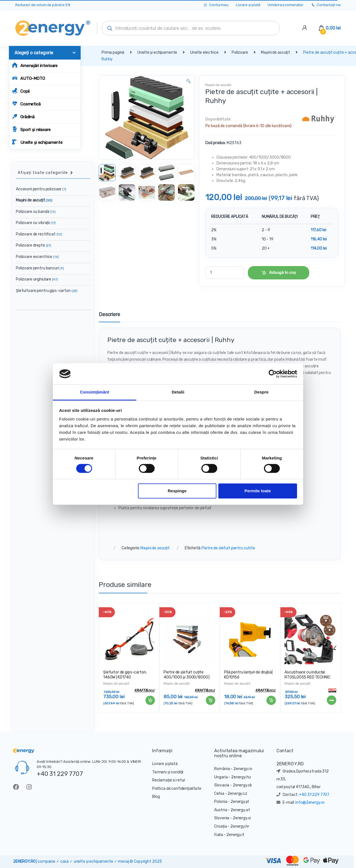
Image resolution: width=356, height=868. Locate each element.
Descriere (109, 315)
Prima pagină (113, 52)
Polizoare (240, 52)
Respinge (177, 491)
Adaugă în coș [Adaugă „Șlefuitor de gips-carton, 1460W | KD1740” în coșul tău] (150, 700)
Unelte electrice (204, 52)
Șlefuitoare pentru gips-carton (47, 291)
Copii (21, 91)
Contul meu (216, 5)
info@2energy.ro (310, 802)
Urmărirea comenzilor (285, 5)
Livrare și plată (248, 5)
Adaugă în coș (283, 272)
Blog (156, 797)
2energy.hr (240, 826)
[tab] (109, 317)
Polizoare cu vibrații (36, 223)
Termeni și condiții (168, 772)
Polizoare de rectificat (39, 234)
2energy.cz (237, 794)
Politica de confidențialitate (177, 789)
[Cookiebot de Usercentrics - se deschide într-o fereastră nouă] (273, 374)
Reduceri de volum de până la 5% (43, 5)
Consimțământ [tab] (94, 392)
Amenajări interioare (35, 65)
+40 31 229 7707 (60, 774)
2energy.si (242, 818)
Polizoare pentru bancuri (40, 268)
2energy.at (240, 810)
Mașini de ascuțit (275, 52)
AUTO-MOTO (29, 78)
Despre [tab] (261, 392)
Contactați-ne (326, 5)
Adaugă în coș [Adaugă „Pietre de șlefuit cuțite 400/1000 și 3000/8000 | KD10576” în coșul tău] (210, 700)
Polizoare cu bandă (36, 212)
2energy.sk (242, 785)
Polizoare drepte (34, 245)
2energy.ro (243, 769)
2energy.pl (240, 802)
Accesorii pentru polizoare (41, 189)
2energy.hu (241, 777)
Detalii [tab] (178, 392)
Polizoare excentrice (37, 257)
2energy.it (235, 835)
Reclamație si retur (169, 780)
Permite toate (258, 491)
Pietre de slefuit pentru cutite (228, 548)
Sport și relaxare (31, 129)
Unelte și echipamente (37, 142)
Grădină (23, 116)
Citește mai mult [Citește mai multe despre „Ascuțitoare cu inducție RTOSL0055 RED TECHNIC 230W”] (331, 700)
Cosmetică (26, 104)
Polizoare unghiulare (37, 279)
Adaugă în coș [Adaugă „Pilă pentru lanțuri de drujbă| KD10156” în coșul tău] (271, 700)
